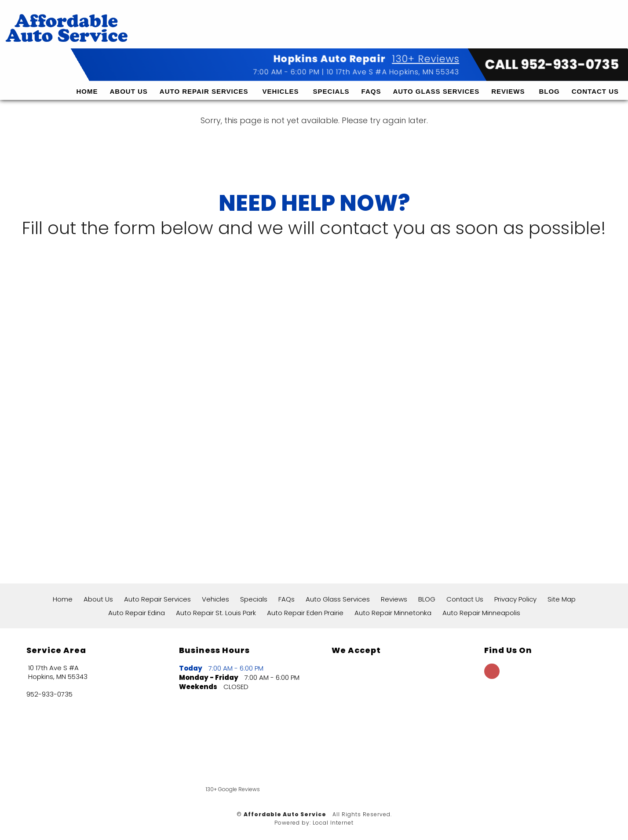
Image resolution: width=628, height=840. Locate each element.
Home (87, 82)
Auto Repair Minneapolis (481, 613)
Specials (331, 82)
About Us (128, 82)
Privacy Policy (515, 599)
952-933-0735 (49, 694)
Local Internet (333, 823)
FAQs (371, 82)
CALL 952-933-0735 (552, 55)
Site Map (562, 599)
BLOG (549, 82)
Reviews (508, 82)
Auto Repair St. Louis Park (216, 613)
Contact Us (595, 82)
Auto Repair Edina (137, 613)
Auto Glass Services (436, 82)
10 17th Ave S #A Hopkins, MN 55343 (393, 62)
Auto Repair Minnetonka (393, 613)
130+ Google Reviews (233, 789)
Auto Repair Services (204, 82)
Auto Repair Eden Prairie (305, 613)
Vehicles (281, 82)
